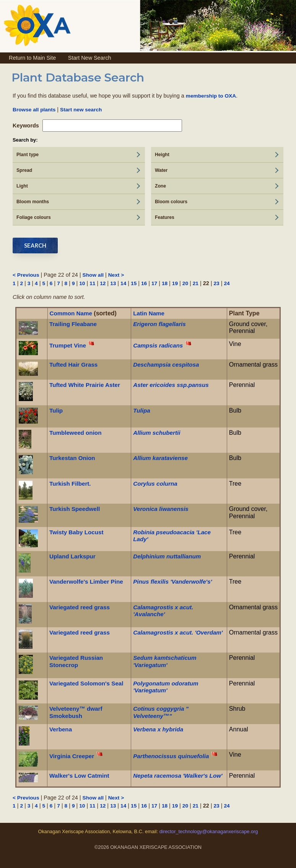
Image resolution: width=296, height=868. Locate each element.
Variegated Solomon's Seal (86, 683)
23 (216, 283)
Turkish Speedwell (75, 509)
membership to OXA (211, 96)
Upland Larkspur (72, 556)
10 (82, 283)
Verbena (61, 729)
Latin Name (149, 313)
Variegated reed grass (80, 607)
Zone (160, 186)
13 (113, 283)
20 (185, 283)
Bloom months (33, 202)
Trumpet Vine (68, 345)
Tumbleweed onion (75, 433)
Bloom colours (171, 202)
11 (92, 283)
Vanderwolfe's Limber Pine (86, 582)
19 (175, 283)
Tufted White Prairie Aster (85, 385)
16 (144, 283)
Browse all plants (34, 110)
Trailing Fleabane (73, 324)
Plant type (28, 155)
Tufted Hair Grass (73, 365)
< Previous (26, 275)
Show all (93, 275)
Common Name (71, 313)
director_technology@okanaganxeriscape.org (208, 831)
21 (196, 283)
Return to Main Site (32, 58)
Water (161, 170)
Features (165, 217)
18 (165, 283)
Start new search (81, 110)
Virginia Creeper (72, 756)
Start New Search (90, 58)
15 (134, 283)
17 (154, 283)
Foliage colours (34, 217)
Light (22, 186)
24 (227, 283)
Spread (24, 170)
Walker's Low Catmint (79, 776)
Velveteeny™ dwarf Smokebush (76, 712)
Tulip (56, 410)
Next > (116, 275)
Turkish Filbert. (70, 484)
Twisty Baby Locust (76, 532)
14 (123, 283)
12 (103, 283)
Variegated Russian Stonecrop (76, 661)
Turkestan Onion (72, 458)
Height (162, 155)
